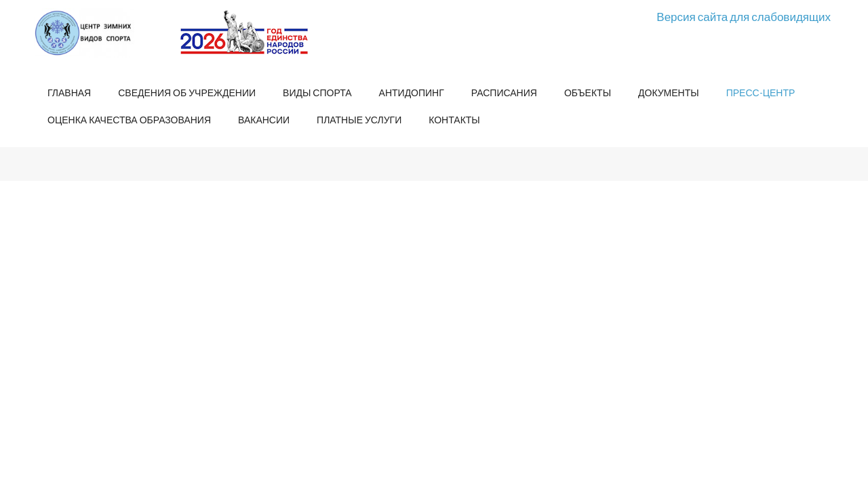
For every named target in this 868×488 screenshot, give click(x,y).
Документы (669, 93)
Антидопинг (412, 93)
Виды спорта (317, 93)
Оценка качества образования (129, 120)
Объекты (588, 93)
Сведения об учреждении (187, 93)
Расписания (504, 93)
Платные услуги (359, 120)
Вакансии (264, 120)
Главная (69, 93)
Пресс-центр (761, 93)
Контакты (454, 120)
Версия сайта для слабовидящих (744, 17)
